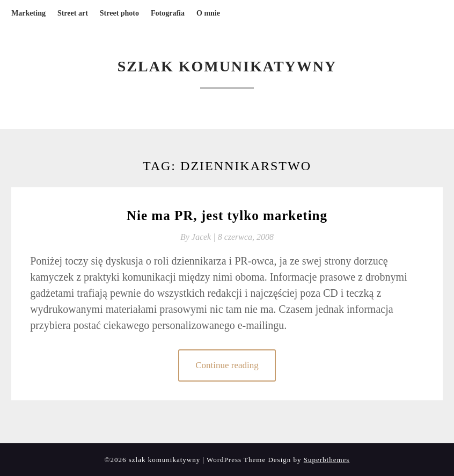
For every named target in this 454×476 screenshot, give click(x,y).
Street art (73, 13)
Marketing (28, 13)
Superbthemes (327, 460)
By (199, 237)
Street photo (119, 13)
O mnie (208, 13)
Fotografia (168, 13)
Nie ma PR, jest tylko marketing (227, 215)
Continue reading (227, 365)
